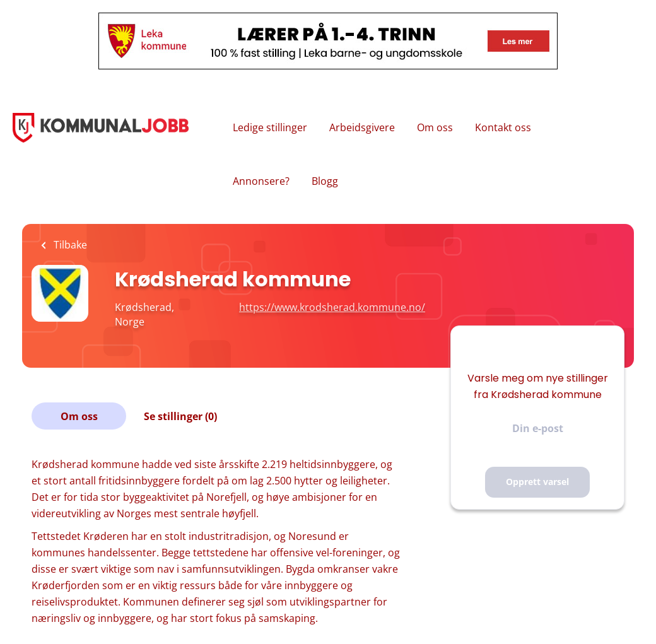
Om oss (435, 127)
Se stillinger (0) (180, 416)
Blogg (325, 181)
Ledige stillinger (270, 127)
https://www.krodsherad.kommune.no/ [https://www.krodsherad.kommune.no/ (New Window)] (332, 307)
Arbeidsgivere (362, 127)
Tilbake (69, 245)
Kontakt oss (503, 127)
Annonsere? (261, 181)
